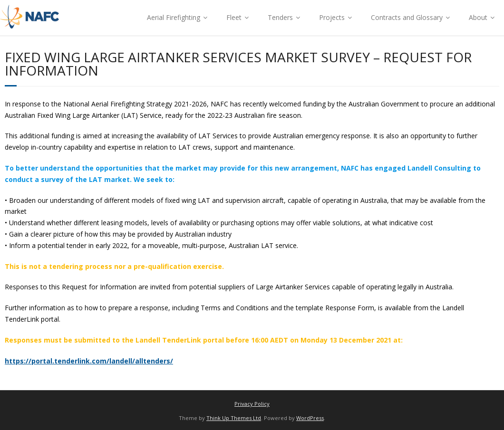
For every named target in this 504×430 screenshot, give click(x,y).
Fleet (234, 17)
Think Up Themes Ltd (234, 418)
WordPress (310, 418)
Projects (332, 17)
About (478, 17)
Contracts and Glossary (407, 17)
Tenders (280, 17)
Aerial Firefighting (174, 17)
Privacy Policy (252, 404)
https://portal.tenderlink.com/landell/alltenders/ (89, 361)
